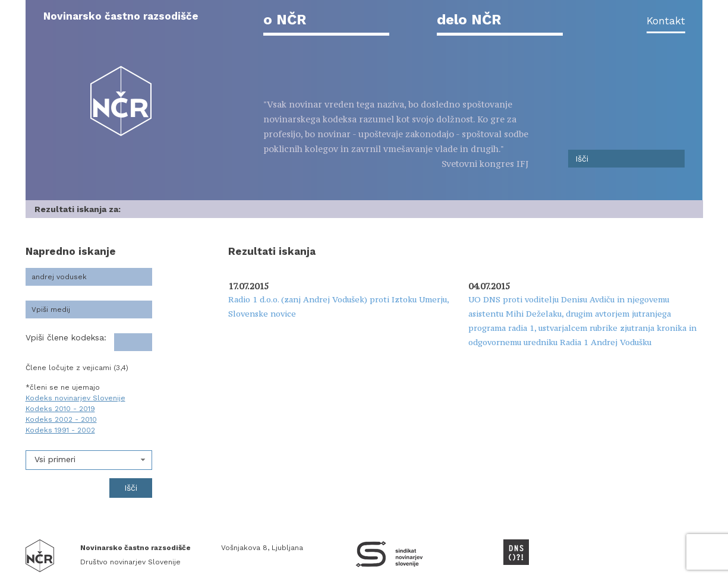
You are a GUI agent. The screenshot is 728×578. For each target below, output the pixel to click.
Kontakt (666, 21)
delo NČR (469, 20)
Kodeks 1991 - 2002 (60, 430)
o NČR (285, 20)
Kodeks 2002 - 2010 (61, 419)
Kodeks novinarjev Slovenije (75, 398)
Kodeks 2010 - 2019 (60, 409)
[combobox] (89, 460)
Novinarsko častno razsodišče (121, 16)
